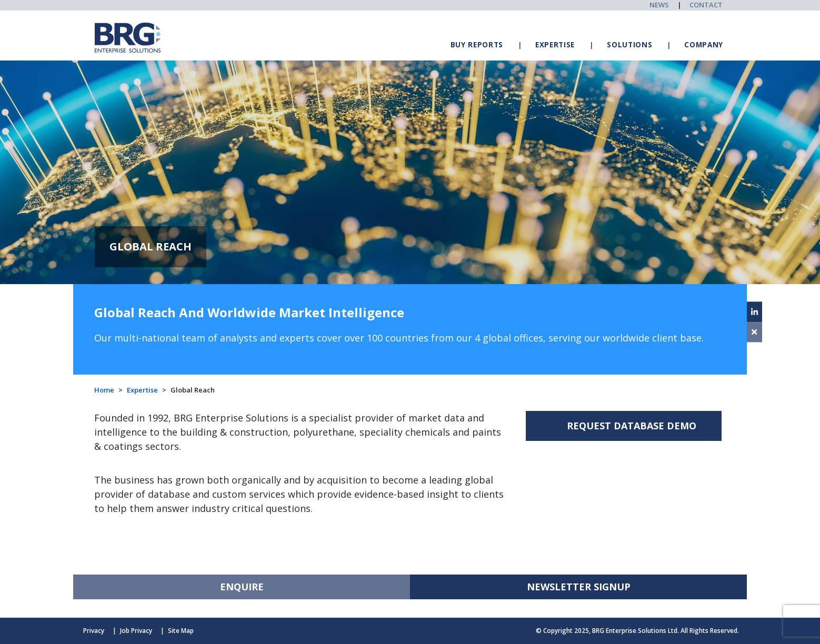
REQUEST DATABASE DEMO (632, 426)
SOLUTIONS (629, 45)
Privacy (94, 631)
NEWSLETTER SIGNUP (579, 587)
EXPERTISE (555, 45)
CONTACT (706, 5)
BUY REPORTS (477, 45)
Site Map (181, 631)
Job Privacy (136, 631)
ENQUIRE (242, 587)
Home (104, 390)
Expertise (142, 390)
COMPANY (704, 45)
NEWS (659, 5)
